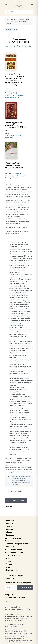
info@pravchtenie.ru (12, 627)
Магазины (10, 579)
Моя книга (10, 547)
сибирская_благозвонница (21, 481)
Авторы (9, 573)
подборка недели (18, 477)
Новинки (9, 529)
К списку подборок (14, 491)
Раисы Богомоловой (25, 399)
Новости (9, 524)
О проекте (10, 595)
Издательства (11, 570)
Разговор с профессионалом (17, 544)
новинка (27, 477)
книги (14, 479)
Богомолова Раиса (16, 173)
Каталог (9, 564)
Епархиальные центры (15, 576)
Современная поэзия (14, 553)
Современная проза (14, 550)
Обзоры (9, 532)
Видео (8, 561)
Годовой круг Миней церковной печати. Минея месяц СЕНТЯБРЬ (16, 125)
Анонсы (9, 526)
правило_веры (21, 479)
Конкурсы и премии (13, 555)
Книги (8, 567)
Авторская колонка (13, 538)
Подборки (10, 535)
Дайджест (10, 521)
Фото (8, 558)
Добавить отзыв (16, 501)
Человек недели (12, 541)
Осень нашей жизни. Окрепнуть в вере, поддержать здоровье (14, 165)
